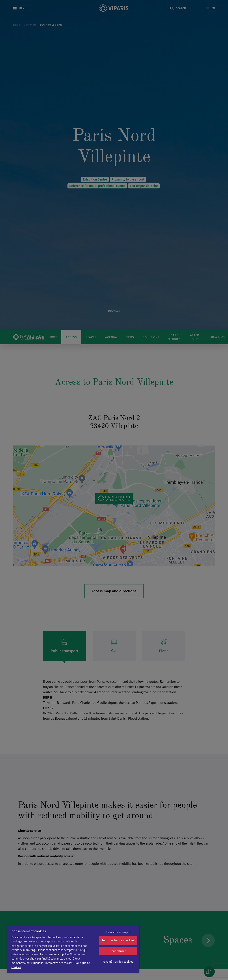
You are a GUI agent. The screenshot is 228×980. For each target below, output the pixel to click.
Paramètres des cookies (118, 962)
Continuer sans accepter (118, 932)
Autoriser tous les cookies (118, 940)
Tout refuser (118, 951)
